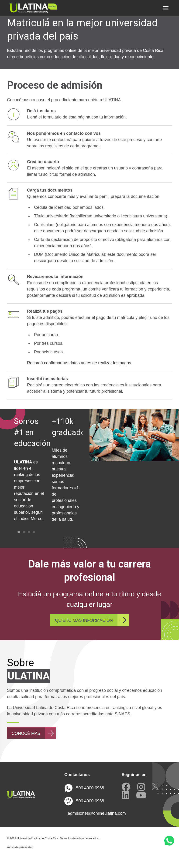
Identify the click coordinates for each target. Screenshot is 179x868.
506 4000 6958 (84, 797)
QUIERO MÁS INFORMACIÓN (84, 630)
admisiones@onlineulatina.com (91, 823)
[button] (166, 8)
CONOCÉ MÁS (26, 743)
